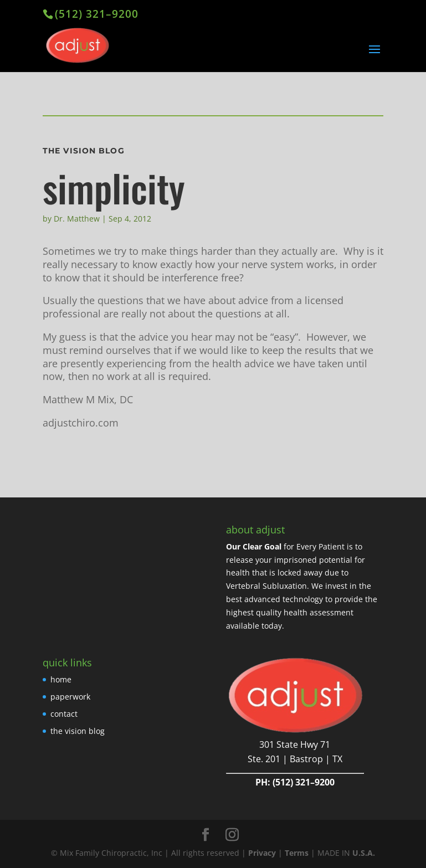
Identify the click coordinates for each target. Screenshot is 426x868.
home (61, 679)
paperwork (70, 697)
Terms (297, 853)
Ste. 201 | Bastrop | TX (295, 759)
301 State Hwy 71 (295, 744)
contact (64, 714)
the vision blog (78, 731)
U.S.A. (364, 853)
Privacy (262, 853)
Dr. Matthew (77, 219)
